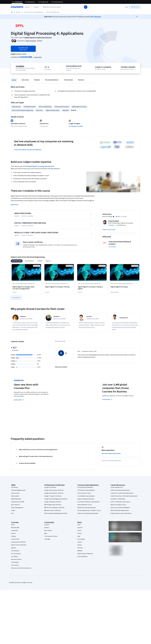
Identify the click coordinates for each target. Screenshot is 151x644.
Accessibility (81, 539)
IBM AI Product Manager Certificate (54, 508)
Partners (47, 528)
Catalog (13, 536)
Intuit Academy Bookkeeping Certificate (56, 513)
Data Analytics (15, 496)
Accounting (14, 487)
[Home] (12, 12)
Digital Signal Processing (79, 107)
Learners (47, 525)
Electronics (39, 110)
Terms (79, 531)
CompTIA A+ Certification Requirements (122, 493)
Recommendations (52, 80)
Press (79, 525)
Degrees (14, 548)
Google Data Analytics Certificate (54, 493)
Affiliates (80, 551)
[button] (36, 7)
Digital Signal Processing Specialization (41, 166)
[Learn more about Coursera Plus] (38, 57)
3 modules (20, 66)
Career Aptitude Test (117, 487)
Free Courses (15, 565)
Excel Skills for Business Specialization (89, 502)
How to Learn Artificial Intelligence (120, 508)
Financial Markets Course (85, 505)
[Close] (137, 17)
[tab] (17, 261)
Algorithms (66, 110)
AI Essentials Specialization (85, 487)
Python (13, 511)
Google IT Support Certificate (53, 496)
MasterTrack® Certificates (19, 545)
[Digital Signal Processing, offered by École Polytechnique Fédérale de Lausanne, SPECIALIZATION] (125, 287)
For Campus (15, 557)
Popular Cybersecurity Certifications (121, 513)
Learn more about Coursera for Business (28, 150)
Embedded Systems (30, 107)
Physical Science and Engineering (34, 12)
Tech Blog (47, 539)
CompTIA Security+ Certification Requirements (124, 496)
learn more (118, 461)
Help (79, 536)
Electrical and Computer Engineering (22, 110)
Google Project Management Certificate (56, 499)
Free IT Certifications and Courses (120, 502)
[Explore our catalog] (29, 7)
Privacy (80, 533)
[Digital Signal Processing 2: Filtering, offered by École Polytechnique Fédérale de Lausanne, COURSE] (59, 287)
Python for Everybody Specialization (88, 513)
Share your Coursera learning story (21, 568)
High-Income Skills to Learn (118, 505)
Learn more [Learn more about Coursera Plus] (19, 400)
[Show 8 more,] (16, 298)
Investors (80, 528)
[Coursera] (17, 7)
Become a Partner (16, 559)
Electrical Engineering (53, 12)
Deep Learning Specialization (86, 499)
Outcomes (25, 80)
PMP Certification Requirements (120, 511)
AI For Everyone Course (84, 493)
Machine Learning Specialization (87, 508)
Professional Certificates (18, 542)
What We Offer (15, 528)
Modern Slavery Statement (85, 554)
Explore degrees (65, 396)
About (14, 80)
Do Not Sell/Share (82, 557)
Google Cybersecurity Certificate (54, 490)
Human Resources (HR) (18, 502)
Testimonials (68, 80)
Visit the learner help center (111, 454)
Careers (13, 533)
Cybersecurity (15, 493)
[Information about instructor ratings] (114, 217)
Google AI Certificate (50, 487)
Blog (46, 533)
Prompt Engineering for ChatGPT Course (89, 511)
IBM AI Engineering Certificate (53, 505)
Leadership (14, 531)
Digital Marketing (16, 499)
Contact (80, 542)
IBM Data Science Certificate (52, 511)
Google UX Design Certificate (53, 502)
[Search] (86, 7)
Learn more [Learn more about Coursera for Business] (107, 399)
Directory (80, 548)
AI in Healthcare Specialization (86, 496)
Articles (80, 545)
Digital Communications (53, 110)
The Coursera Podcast (51, 536)
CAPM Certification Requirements (120, 490)
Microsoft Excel (16, 505)
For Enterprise (15, 551)
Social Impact (15, 562)
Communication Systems (62, 107)
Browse (18, 12)
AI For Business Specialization (86, 490)
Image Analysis (16, 107)
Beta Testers (48, 531)
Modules (37, 80)
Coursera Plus (15, 539)
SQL (12, 513)
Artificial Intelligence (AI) (18, 490)
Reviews (81, 80)
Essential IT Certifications (118, 499)
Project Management (17, 508)
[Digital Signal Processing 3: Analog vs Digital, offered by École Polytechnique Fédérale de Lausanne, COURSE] (92, 288)
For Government (16, 554)
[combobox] (63, 7)
